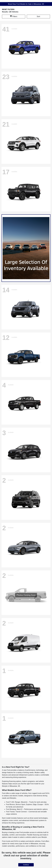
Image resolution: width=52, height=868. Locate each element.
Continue (26, 865)
